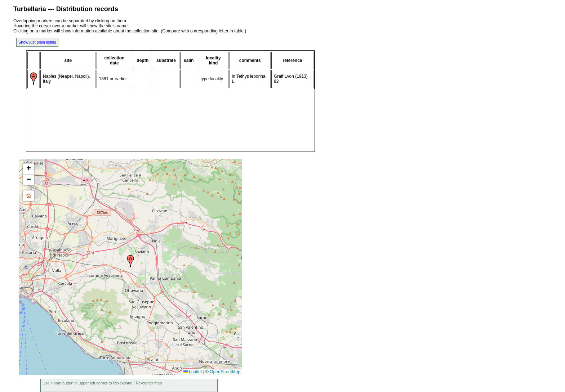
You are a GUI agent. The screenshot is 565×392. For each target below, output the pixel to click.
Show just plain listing (37, 42)
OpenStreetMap (225, 372)
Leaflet (193, 372)
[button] (130, 261)
